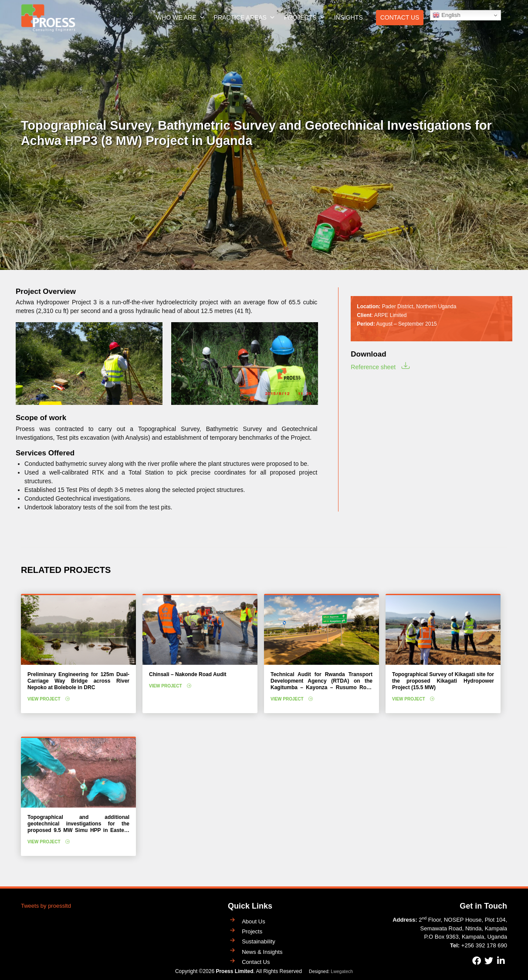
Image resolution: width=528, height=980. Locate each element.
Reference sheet (373, 367)
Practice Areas (245, 17)
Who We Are (181, 17)
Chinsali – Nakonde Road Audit (188, 674)
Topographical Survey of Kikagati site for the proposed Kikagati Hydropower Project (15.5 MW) (443, 681)
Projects (305, 17)
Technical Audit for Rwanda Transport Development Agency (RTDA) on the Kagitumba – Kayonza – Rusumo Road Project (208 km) (322, 684)
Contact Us (400, 17)
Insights (349, 17)
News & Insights (262, 952)
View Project (44, 699)
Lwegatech (342, 971)
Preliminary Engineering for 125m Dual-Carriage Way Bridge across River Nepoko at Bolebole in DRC (78, 681)
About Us (253, 921)
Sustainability (259, 941)
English (446, 15)
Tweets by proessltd (46, 906)
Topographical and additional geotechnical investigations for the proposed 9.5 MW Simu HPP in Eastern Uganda (78, 827)
